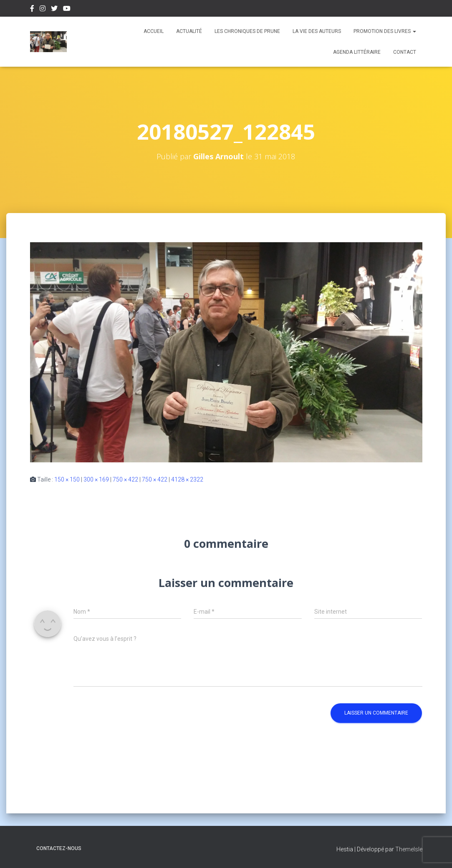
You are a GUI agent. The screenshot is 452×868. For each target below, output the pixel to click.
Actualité (189, 31)
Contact (405, 52)
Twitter (54, 10)
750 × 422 (125, 479)
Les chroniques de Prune (247, 31)
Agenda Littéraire (357, 52)
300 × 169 (96, 479)
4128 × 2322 (187, 479)
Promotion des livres (385, 31)
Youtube (67, 10)
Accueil (154, 31)
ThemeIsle (409, 849)
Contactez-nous (59, 848)
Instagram (43, 10)
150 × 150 (67, 479)
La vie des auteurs (317, 31)
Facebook (32, 10)
